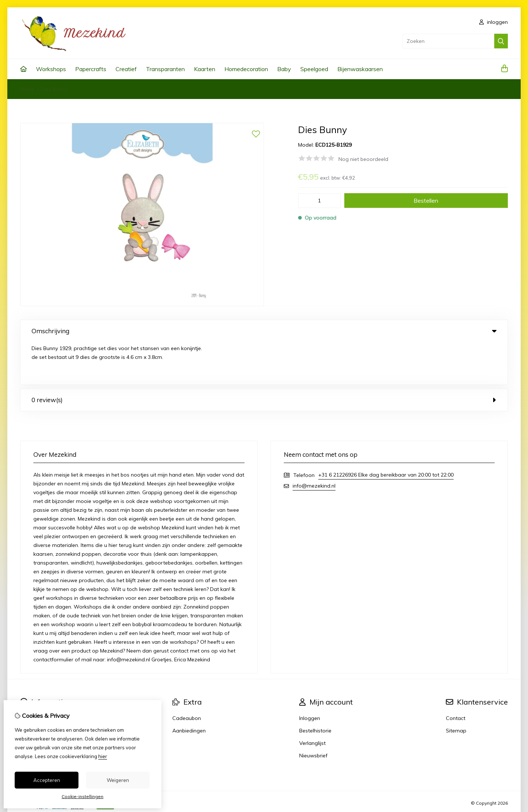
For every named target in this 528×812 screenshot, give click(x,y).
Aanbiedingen (189, 688)
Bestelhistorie (315, 688)
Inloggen (310, 676)
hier (103, 756)
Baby (284, 69)
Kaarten (205, 69)
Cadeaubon (187, 676)
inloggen (494, 22)
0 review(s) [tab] (264, 357)
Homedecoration (246, 69)
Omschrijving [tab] (264, 331)
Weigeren (118, 780)
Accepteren (47, 780)
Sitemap (456, 688)
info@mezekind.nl (314, 443)
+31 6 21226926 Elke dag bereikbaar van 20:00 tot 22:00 (386, 432)
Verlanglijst (312, 701)
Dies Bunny (54, 89)
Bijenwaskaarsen (360, 69)
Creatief (126, 69)
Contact (456, 676)
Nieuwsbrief (313, 713)
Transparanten (165, 69)
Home (27, 89)
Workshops (51, 69)
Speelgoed (314, 69)
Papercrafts (91, 69)
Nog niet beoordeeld (363, 159)
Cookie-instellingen (82, 796)
